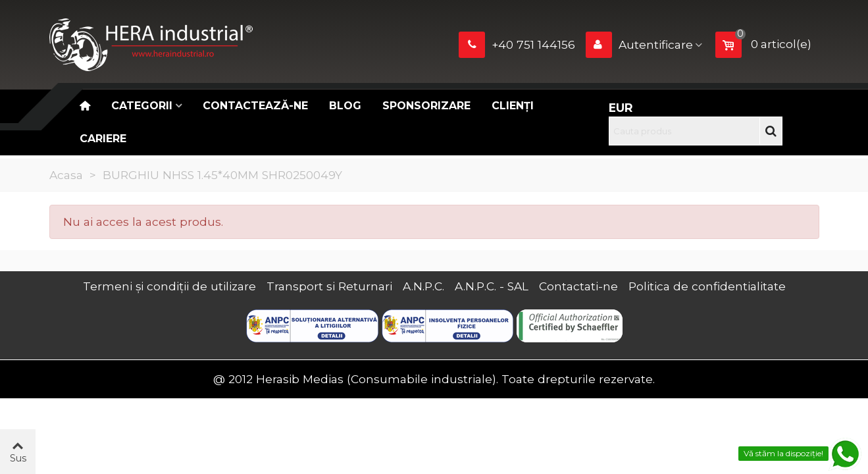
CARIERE (103, 139)
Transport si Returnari (329, 286)
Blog (345, 106)
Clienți (513, 106)
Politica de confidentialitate (707, 286)
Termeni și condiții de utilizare (169, 286)
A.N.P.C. (423, 286)
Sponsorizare (426, 106)
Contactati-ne (578, 286)
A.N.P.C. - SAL (492, 286)
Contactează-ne (255, 106)
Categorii (142, 106)
